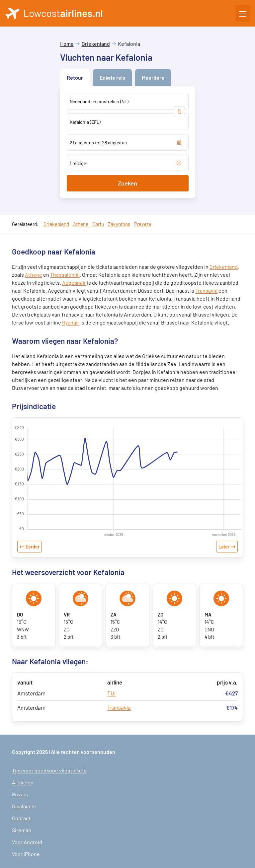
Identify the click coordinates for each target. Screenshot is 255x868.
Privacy (20, 794)
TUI (111, 693)
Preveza (143, 224)
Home (67, 44)
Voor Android (27, 842)
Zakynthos (119, 224)
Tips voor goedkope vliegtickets (49, 770)
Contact (21, 818)
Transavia (206, 290)
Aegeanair (74, 283)
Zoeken (127, 183)
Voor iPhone (26, 854)
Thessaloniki (65, 275)
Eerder (33, 547)
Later (224, 547)
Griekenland (96, 44)
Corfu (98, 224)
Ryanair (71, 322)
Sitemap (22, 830)
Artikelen (23, 782)
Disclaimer (24, 806)
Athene (81, 224)
